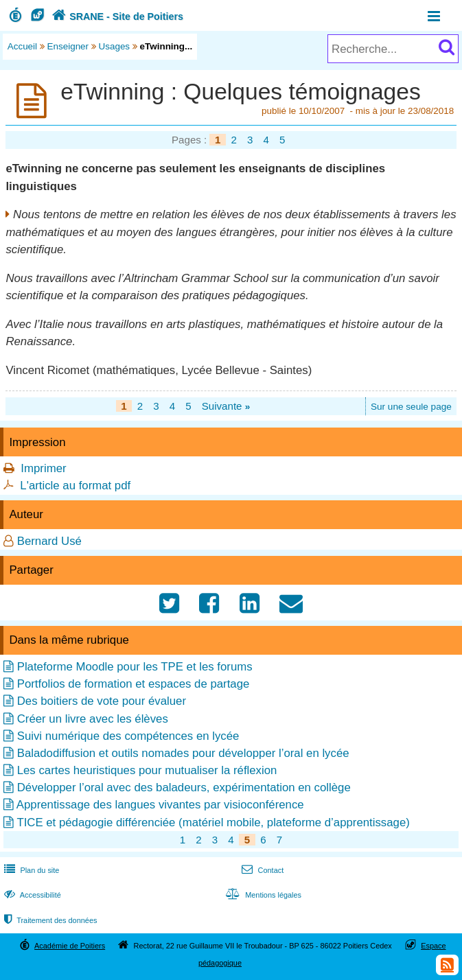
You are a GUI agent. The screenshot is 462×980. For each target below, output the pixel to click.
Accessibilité (31, 895)
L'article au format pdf (75, 486)
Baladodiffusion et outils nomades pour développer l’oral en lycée (183, 753)
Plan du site (30, 870)
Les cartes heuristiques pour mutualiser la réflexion (147, 770)
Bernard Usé (49, 541)
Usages (115, 46)
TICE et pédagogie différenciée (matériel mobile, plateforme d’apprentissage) (213, 822)
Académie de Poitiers (70, 946)
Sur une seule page (411, 407)
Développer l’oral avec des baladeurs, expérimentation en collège (184, 787)
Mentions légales (262, 895)
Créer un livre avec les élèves (93, 719)
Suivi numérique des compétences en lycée (128, 736)
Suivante (226, 406)
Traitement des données (49, 920)
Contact (261, 870)
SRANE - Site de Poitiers (116, 16)
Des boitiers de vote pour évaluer (102, 701)
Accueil (22, 46)
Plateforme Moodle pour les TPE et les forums (135, 667)
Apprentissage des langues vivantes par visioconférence (160, 805)
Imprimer (43, 468)
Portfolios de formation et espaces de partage (134, 684)
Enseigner (68, 46)
